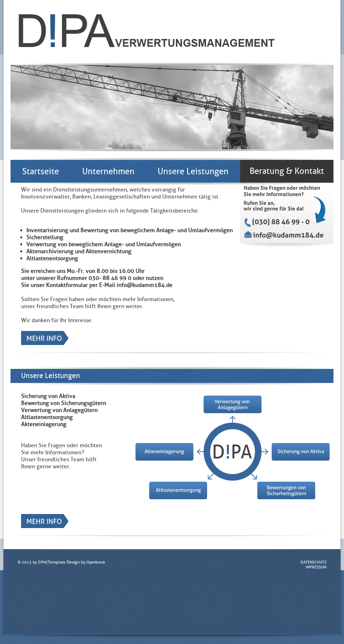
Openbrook (96, 562)
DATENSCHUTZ (313, 562)
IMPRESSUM (316, 567)
